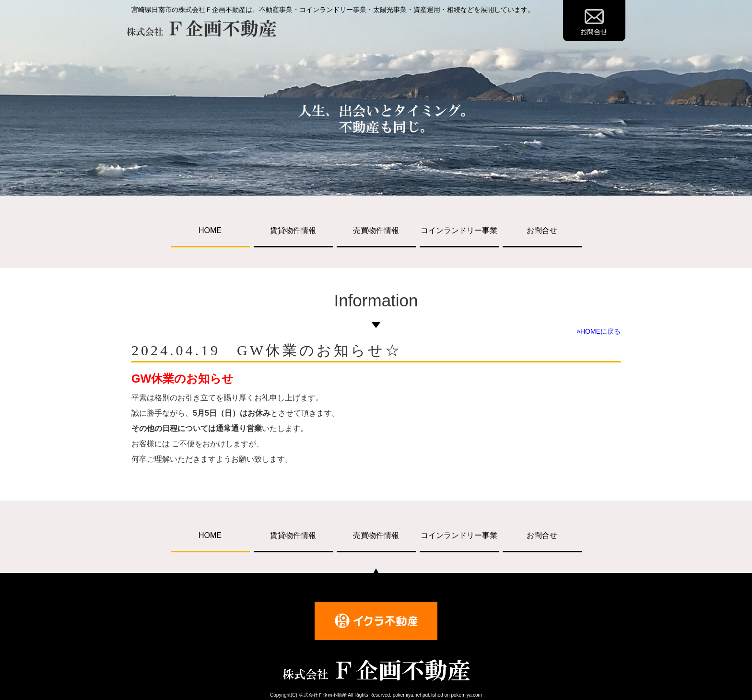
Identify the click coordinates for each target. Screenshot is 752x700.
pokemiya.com (466, 695)
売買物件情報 (376, 230)
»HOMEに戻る (599, 331)
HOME (210, 230)
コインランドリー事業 (459, 230)
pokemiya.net (407, 695)
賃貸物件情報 (293, 230)
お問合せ (542, 230)
